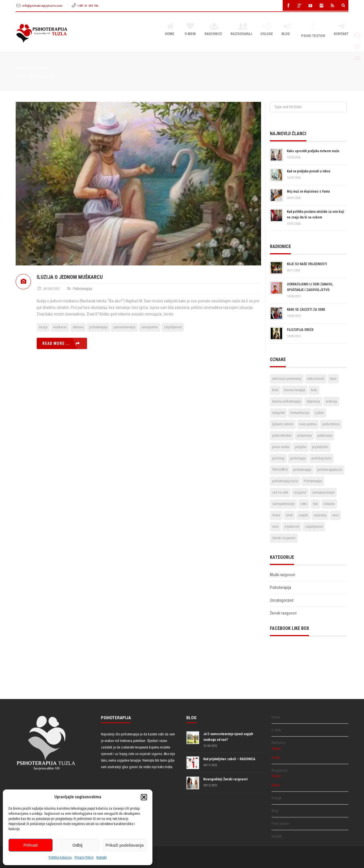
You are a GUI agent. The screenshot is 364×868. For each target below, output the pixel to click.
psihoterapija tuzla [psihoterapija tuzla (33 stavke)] (285, 481)
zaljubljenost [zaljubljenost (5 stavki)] (314, 527)
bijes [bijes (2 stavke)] (333, 379)
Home (170, 30)
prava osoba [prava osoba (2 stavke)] (281, 447)
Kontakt (102, 857)
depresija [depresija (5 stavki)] (313, 401)
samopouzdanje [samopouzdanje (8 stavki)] (323, 492)
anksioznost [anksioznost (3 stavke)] (316, 379)
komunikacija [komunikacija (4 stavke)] (300, 413)
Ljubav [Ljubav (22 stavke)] (319, 413)
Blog (287, 30)
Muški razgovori (283, 575)
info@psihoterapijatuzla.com (43, 6)
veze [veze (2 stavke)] (275, 527)
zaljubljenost (173, 327)
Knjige (276, 749)
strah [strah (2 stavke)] (289, 515)
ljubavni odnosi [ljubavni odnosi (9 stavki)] (283, 424)
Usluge (267, 30)
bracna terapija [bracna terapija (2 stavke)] (295, 390)
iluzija (43, 327)
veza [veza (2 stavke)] (335, 515)
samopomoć (150, 327)
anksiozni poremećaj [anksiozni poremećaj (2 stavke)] (287, 379)
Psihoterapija (82, 289)
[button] (144, 797)
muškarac (60, 327)
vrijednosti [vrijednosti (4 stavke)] (292, 527)
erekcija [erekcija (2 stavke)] (331, 401)
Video (276, 758)
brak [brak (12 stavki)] (314, 390)
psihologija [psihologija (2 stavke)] (298, 458)
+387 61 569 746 (88, 6)
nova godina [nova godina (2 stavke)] (308, 424)
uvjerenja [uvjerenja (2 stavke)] (320, 515)
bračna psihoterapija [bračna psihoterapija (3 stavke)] (287, 401)
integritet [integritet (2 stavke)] (278, 413)
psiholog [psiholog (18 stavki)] (278, 458)
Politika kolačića (60, 857)
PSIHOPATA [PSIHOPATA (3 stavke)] (280, 470)
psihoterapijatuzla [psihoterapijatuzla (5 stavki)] (330, 470)
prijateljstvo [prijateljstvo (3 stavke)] (320, 447)
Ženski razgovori (283, 613)
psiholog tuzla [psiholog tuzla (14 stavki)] (321, 458)
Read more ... (56, 343)
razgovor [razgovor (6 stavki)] (300, 492)
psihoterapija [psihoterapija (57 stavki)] (302, 470)
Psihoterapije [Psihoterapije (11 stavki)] (313, 481)
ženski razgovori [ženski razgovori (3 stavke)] (284, 538)
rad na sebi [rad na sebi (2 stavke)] (280, 492)
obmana (78, 327)
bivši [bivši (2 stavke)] (275, 390)
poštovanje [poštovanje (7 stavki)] (325, 436)
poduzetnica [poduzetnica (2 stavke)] (331, 424)
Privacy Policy (84, 857)
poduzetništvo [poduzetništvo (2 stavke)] (282, 436)
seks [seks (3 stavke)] (304, 504)
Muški (276, 785)
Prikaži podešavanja (125, 845)
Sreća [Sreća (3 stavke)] (276, 515)
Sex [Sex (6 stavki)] (315, 504)
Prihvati (30, 845)
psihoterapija (98, 327)
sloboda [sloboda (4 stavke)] (329, 504)
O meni (190, 30)
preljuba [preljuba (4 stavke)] (301, 447)
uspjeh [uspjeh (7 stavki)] (303, 515)
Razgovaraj (241, 30)
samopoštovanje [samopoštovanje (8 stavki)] (283, 504)
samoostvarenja (124, 327)
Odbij (77, 845)
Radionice (213, 30)
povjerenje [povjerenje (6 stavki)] (304, 436)
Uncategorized (282, 600)
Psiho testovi (313, 31)
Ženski (276, 776)
